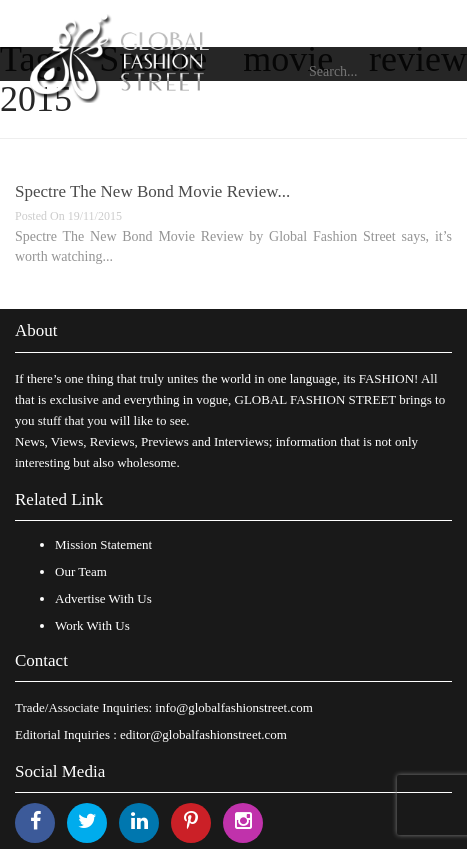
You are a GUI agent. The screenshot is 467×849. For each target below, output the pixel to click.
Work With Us (92, 625)
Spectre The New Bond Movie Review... (152, 191)
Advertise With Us (103, 598)
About (36, 330)
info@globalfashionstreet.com (233, 707)
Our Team (81, 571)
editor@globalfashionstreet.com (203, 734)
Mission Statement (103, 544)
